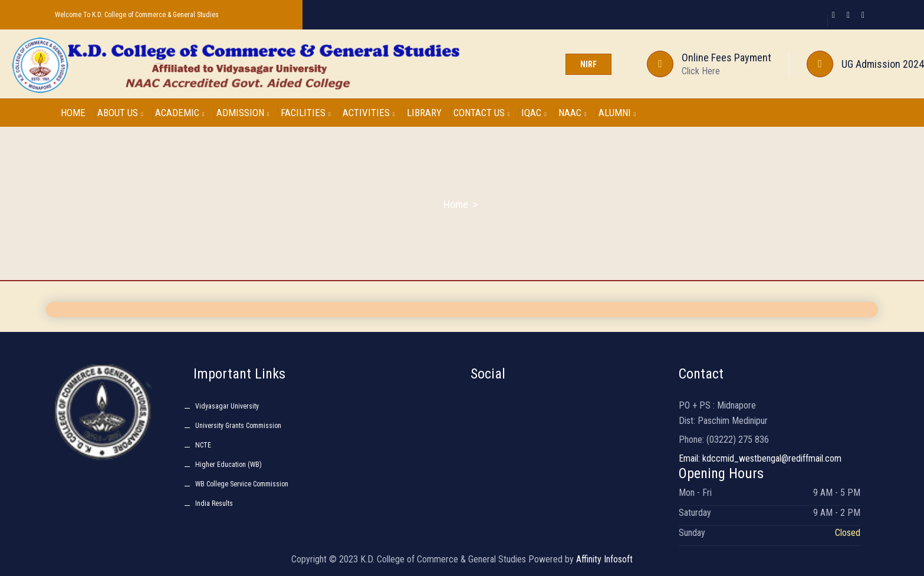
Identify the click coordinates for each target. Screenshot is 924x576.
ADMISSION (243, 113)
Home (456, 204)
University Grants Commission (238, 426)
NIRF (588, 64)
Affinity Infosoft (604, 559)
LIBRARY (424, 113)
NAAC (573, 113)
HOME (73, 113)
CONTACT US (482, 113)
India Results (214, 503)
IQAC (534, 113)
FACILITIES (306, 113)
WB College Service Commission (242, 484)
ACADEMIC (180, 113)
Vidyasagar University (227, 406)
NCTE (203, 445)
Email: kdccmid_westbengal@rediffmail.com (760, 458)
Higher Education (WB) (228, 465)
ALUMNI (617, 113)
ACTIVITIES (369, 113)
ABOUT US (120, 113)
